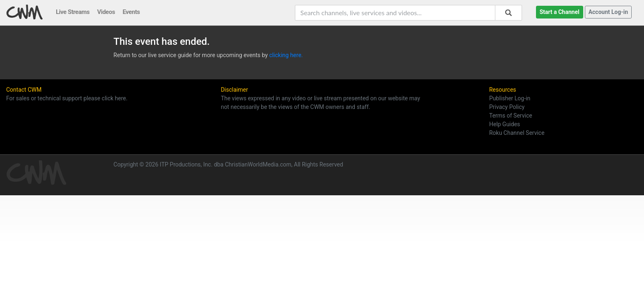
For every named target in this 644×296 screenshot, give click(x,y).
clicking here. (286, 55)
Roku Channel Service (517, 133)
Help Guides (505, 124)
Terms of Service (511, 116)
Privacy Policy (507, 107)
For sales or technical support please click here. (67, 98)
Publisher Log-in (510, 98)
